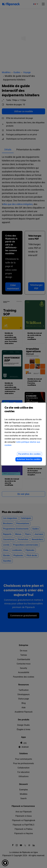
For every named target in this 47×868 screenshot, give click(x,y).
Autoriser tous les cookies (29, 459)
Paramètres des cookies (29, 454)
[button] (5, 863)
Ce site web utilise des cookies (23, 411)
